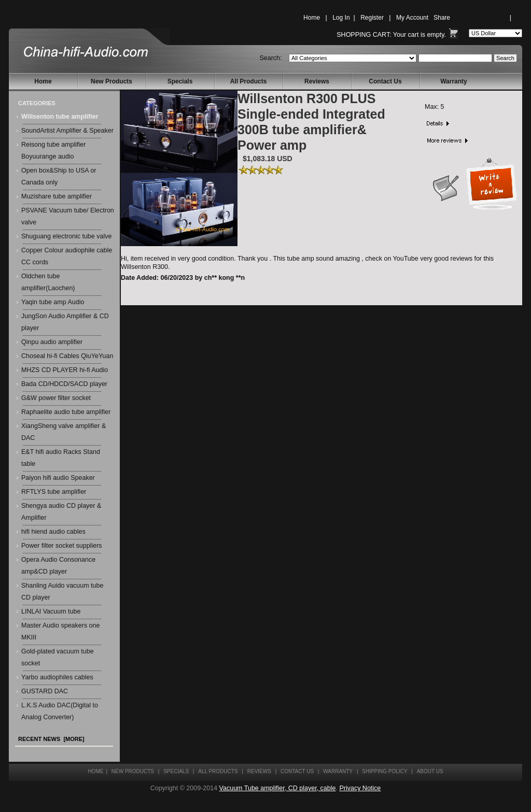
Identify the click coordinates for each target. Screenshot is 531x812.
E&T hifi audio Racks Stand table (61, 458)
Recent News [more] (51, 739)
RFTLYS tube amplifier (54, 492)
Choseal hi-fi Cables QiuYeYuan (67, 356)
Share (442, 18)
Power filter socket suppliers (62, 546)
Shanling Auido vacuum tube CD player (62, 592)
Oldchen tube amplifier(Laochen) (48, 282)
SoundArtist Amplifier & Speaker (67, 131)
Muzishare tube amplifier (57, 196)
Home (312, 18)
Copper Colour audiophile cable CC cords (67, 256)
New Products (111, 81)
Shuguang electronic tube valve (66, 236)
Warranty (454, 81)
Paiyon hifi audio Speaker (58, 478)
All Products (249, 81)
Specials (180, 81)
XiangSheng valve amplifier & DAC (64, 432)
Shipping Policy (385, 771)
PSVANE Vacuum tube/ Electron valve (68, 216)
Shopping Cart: (364, 35)
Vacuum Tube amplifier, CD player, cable (278, 788)
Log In (341, 18)
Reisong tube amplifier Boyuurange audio (53, 151)
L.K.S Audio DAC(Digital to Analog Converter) (60, 711)
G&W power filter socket (56, 398)
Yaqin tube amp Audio (53, 302)
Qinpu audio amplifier (52, 342)
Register (372, 18)
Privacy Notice (360, 788)
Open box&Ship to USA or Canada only (59, 176)
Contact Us (385, 81)
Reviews (317, 81)
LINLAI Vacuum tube (51, 611)
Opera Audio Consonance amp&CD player (58, 566)
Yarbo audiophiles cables (57, 677)
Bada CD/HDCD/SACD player (64, 384)
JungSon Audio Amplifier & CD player (65, 322)
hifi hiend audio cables (53, 532)
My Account (412, 18)
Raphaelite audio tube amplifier (66, 412)
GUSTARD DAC (45, 691)
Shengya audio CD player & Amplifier (61, 512)
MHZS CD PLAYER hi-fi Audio (65, 370)
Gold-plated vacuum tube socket (58, 657)
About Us (430, 771)
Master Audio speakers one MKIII (60, 631)
